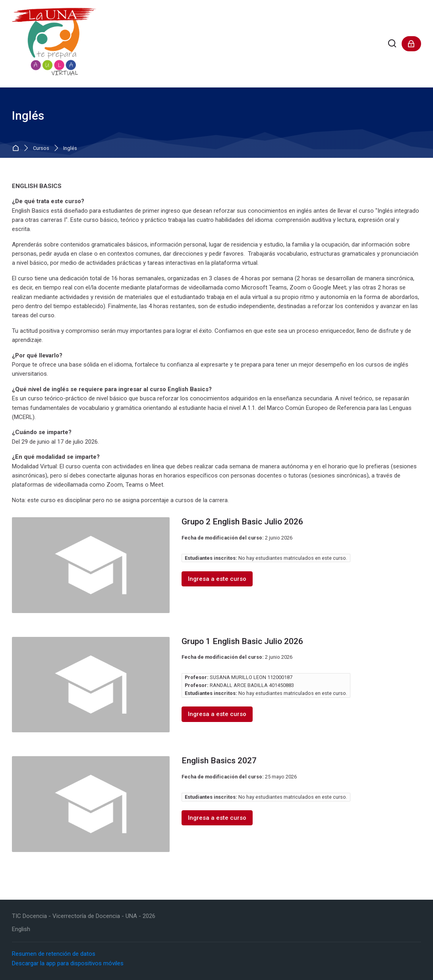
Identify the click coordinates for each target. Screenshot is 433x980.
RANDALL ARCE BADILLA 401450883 (252, 685)
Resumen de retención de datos (54, 954)
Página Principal (17, 148)
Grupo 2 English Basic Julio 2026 (242, 522)
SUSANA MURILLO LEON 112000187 (251, 677)
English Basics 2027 (219, 761)
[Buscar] (392, 44)
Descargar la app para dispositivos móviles (68, 963)
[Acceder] (411, 44)
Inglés (70, 148)
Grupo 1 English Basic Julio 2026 (242, 641)
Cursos (41, 148)
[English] (21, 929)
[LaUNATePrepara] (54, 44)
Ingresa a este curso (217, 579)
